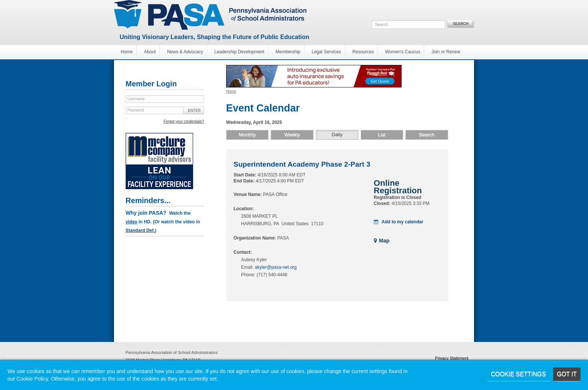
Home (127, 52)
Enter (194, 111)
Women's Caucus (403, 52)
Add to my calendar (399, 222)
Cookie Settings (518, 374)
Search (460, 24)
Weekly (292, 135)
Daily (337, 135)
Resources (363, 52)
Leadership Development (239, 52)
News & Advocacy (185, 52)
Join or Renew (446, 52)
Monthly (247, 135)
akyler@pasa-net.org (276, 267)
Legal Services (326, 52)
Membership (288, 52)
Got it (567, 374)
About (150, 52)
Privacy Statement (452, 358)
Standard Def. (140, 230)
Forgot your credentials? (184, 121)
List (382, 135)
